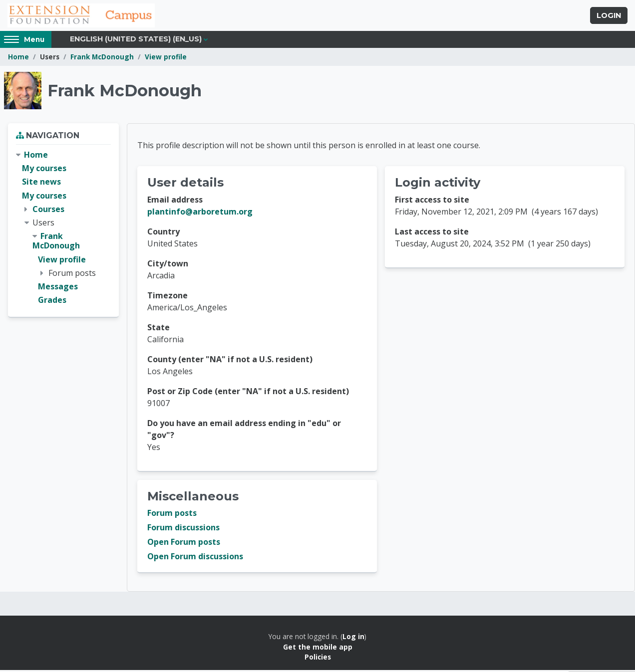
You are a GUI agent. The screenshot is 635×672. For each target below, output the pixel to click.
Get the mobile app (318, 648)
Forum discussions (183, 529)
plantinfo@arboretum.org (200, 214)
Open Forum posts (184, 544)
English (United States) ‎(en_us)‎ (136, 41)
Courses (48, 211)
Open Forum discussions (195, 558)
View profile (166, 59)
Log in (353, 638)
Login (609, 16)
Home (18, 59)
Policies (318, 659)
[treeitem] (63, 229)
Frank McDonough (102, 59)
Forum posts (172, 515)
